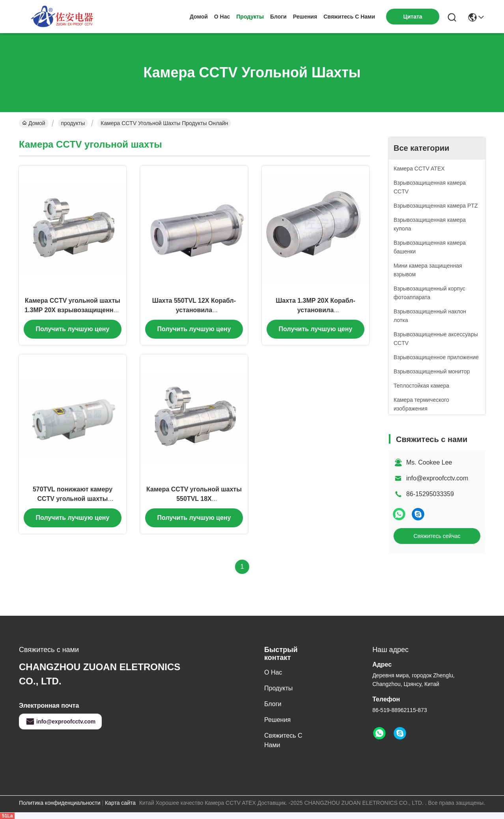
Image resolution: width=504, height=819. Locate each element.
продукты (250, 17)
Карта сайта (120, 803)
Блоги (278, 17)
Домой (199, 17)
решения (305, 17)
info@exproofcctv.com (437, 478)
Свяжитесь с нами (349, 17)
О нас (222, 17)
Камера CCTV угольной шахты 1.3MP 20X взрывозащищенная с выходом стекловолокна (73, 310)
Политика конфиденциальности (60, 803)
